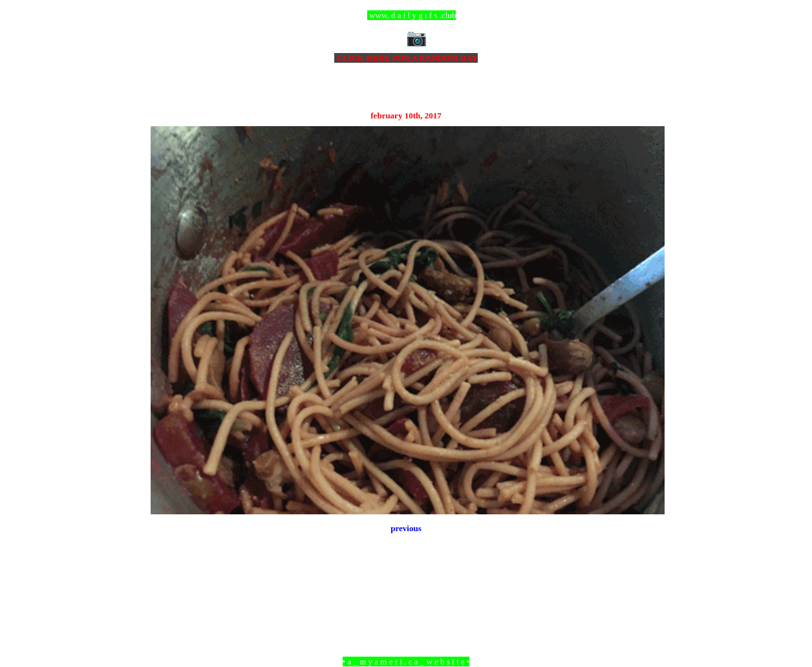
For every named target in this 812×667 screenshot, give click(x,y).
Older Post (647, 591)
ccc (406, 15)
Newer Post (167, 591)
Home (408, 591)
